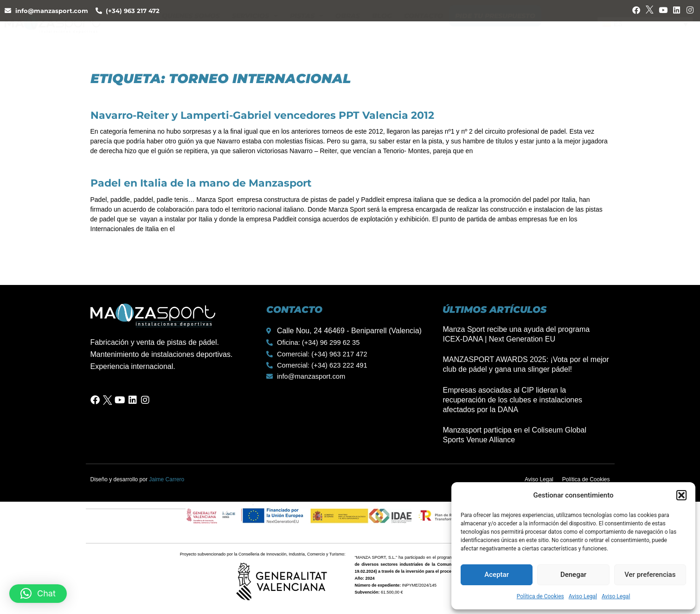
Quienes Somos (191, 35)
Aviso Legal (583, 596)
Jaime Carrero (167, 479)
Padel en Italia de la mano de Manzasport (201, 183)
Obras (348, 35)
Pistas (307, 35)
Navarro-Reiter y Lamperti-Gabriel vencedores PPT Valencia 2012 (262, 115)
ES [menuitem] (618, 34)
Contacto (424, 35)
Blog (382, 35)
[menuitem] (645, 35)
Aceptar (497, 575)
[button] (681, 495)
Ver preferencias (650, 575)
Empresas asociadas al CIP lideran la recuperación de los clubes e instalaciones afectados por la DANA (512, 400)
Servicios (255, 35)
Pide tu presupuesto (495, 35)
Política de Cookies (540, 596)
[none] (645, 35)
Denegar (573, 575)
